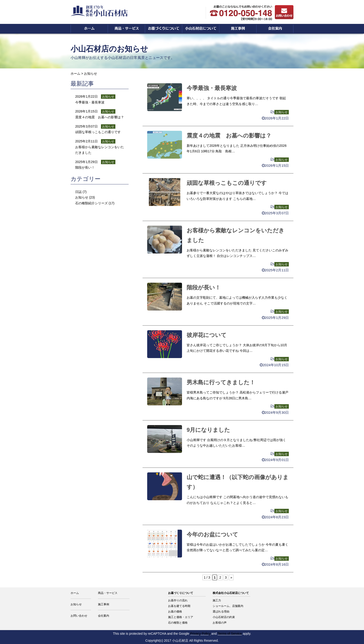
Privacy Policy (200, 634)
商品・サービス (108, 593)
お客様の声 (220, 623)
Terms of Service (230, 634)
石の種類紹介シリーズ (91, 203)
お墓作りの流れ (178, 600)
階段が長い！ (204, 287)
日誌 (78, 192)
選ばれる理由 (221, 612)
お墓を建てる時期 (179, 606)
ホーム (75, 74)
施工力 (217, 600)
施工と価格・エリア (181, 617)
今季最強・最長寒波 (212, 88)
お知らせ (282, 112)
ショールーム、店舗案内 (228, 606)
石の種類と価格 (178, 623)
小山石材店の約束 (224, 617)
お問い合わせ (79, 616)
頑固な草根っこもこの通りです (227, 183)
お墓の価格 (175, 612)
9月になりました (208, 430)
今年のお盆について (212, 534)
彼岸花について (207, 335)
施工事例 (104, 604)
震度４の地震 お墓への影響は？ (229, 136)
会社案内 (104, 616)
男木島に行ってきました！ (221, 382)
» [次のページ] (231, 577)
